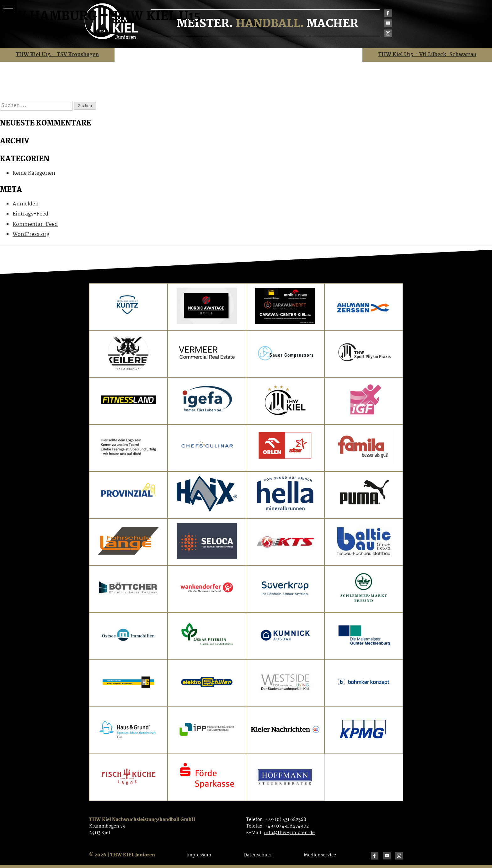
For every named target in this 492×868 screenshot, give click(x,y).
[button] (8, 8)
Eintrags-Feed (30, 214)
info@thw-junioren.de (289, 833)
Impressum (199, 855)
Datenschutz (257, 855)
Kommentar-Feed (35, 224)
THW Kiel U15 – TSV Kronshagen (57, 55)
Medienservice (320, 855)
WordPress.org (31, 234)
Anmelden (26, 204)
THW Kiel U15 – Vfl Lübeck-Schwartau (427, 55)
